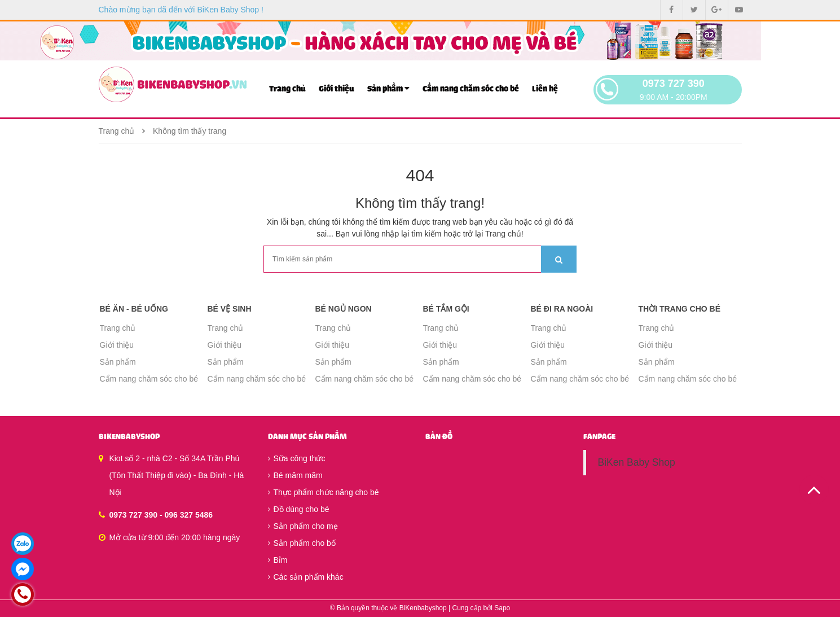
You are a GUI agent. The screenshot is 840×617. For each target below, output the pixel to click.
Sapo (502, 608)
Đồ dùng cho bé (299, 509)
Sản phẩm (388, 88)
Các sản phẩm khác (306, 577)
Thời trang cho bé (680, 309)
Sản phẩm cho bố (302, 543)
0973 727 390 (674, 84)
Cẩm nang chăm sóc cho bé (471, 89)
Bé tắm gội (446, 309)
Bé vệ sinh (230, 309)
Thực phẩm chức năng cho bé (324, 492)
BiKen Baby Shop (636, 462)
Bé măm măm (295, 475)
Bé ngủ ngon (344, 309)
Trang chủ (287, 89)
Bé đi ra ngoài (562, 309)
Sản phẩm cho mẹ (303, 526)
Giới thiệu (337, 89)
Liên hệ (545, 89)
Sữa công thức (297, 458)
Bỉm (278, 560)
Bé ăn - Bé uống (134, 309)
